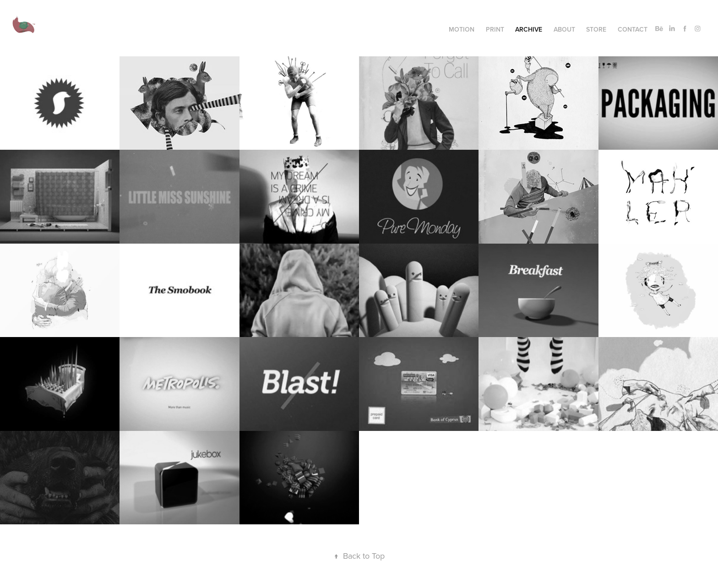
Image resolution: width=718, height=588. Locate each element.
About (564, 29)
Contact (633, 29)
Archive (529, 29)
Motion (462, 29)
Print (495, 29)
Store (596, 29)
